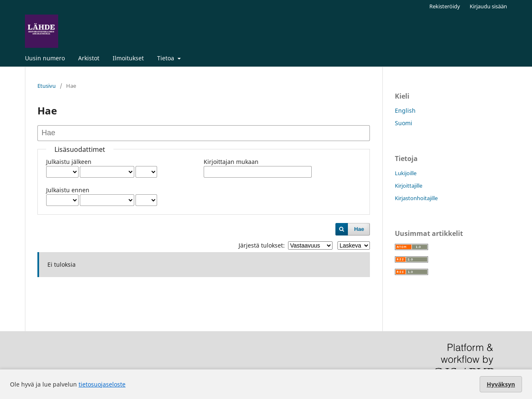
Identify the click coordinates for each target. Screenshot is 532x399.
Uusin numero (45, 58)
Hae (359, 229)
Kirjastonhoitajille (416, 198)
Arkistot (89, 58)
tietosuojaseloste (102, 384)
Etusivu (47, 86)
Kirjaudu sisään (488, 6)
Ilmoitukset (128, 58)
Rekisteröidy (445, 6)
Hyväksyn (501, 384)
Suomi (404, 123)
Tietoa (166, 58)
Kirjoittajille (409, 186)
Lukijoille (406, 173)
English (405, 110)
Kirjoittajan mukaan (231, 162)
